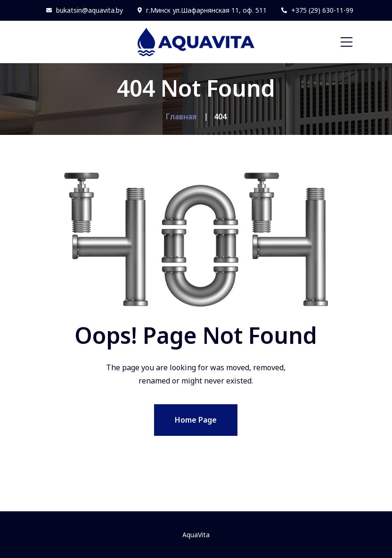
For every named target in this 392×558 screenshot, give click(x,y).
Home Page (196, 420)
